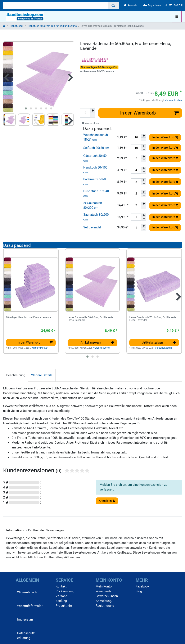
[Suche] (113, 5)
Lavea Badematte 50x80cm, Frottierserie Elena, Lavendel (90, 319)
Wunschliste (90, 123)
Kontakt (61, 586)
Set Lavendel (92, 227)
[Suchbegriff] (55, 5)
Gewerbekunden (107, 596)
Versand (61, 596)
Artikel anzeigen (97, 343)
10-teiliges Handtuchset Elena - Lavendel (29, 317)
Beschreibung (16, 375)
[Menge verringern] (93, 115)
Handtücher (16, 26)
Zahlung (61, 601)
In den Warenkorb (149, 113)
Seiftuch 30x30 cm (96, 148)
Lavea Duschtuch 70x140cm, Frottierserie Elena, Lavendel (153, 319)
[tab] (16, 375)
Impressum (25, 620)
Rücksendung (65, 591)
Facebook (143, 586)
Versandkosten (173, 100)
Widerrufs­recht (27, 592)
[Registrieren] (152, 5)
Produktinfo (64, 606)
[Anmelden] (131, 5)
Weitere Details (42, 375)
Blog (139, 591)
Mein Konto (104, 586)
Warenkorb (103, 591)
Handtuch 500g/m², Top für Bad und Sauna (52, 26)
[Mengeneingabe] (85, 113)
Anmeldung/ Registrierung (105, 603)
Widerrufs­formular (30, 606)
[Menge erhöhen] (93, 111)
